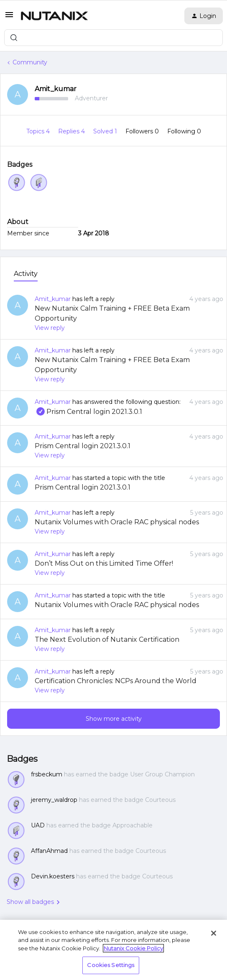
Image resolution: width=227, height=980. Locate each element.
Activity (26, 274)
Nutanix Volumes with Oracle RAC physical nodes (117, 522)
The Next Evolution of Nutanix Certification (107, 639)
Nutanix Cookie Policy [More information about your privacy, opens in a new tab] (133, 948)
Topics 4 (39, 131)
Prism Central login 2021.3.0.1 (88, 412)
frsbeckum (47, 774)
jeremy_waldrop (54, 800)
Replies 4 (72, 131)
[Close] (214, 933)
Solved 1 (106, 131)
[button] (9, 18)
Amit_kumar (56, 89)
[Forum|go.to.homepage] (54, 16)
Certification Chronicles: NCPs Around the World (116, 681)
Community (30, 62)
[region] (113, 950)
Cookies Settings (111, 965)
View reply (50, 328)
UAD (38, 825)
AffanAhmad (49, 851)
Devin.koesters (53, 876)
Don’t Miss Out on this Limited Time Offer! (104, 563)
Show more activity (114, 719)
